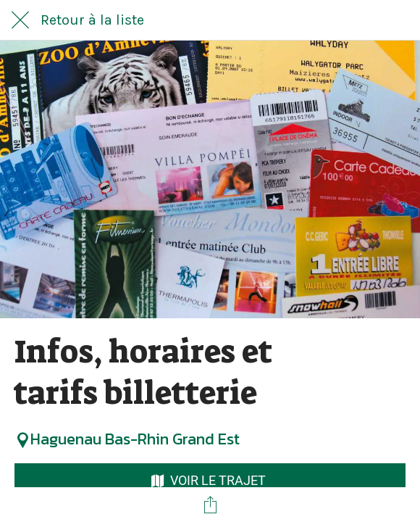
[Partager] (210, 505)
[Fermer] (20, 20)
